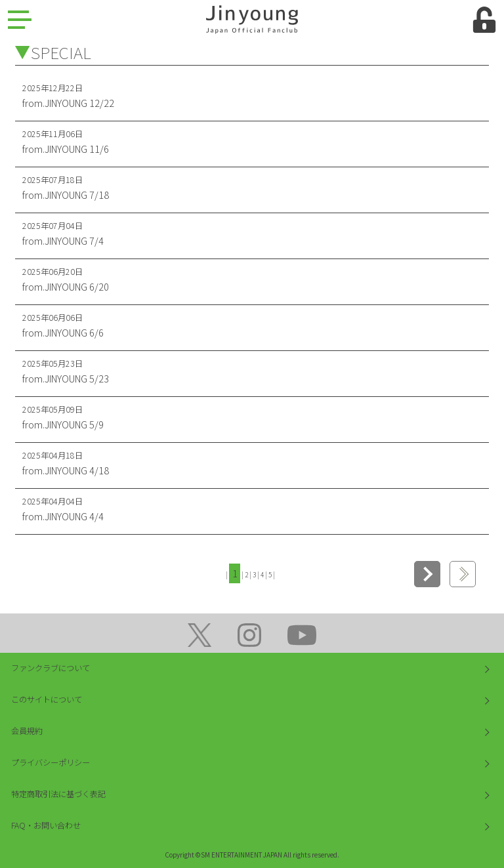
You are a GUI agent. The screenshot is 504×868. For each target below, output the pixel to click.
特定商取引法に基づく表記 (58, 794)
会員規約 (27, 731)
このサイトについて (47, 699)
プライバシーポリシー (51, 762)
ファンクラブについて (51, 668)
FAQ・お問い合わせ (46, 825)
